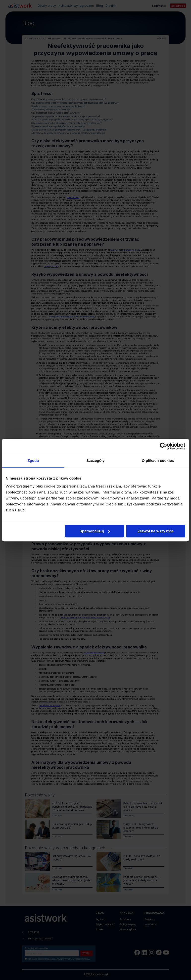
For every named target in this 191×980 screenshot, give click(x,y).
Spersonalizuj (95, 531)
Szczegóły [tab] (95, 460)
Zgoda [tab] (33, 460)
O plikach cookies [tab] (158, 460)
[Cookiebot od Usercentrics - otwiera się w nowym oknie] (164, 446)
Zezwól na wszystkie (156, 531)
